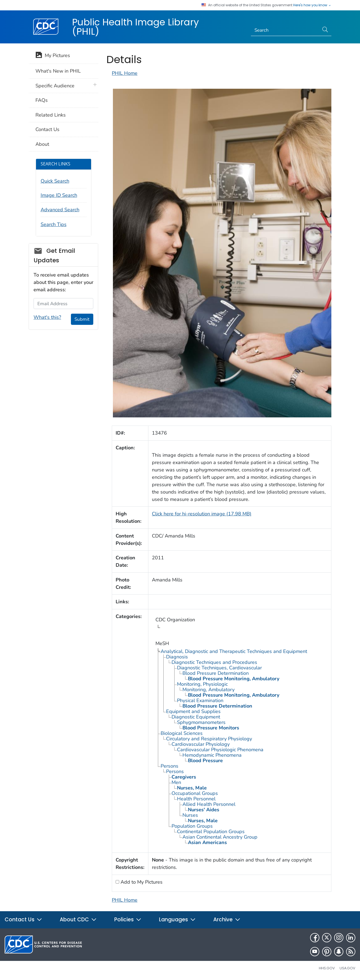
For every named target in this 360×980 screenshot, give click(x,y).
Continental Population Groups (211, 831)
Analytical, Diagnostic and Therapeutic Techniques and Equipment (234, 651)
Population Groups (192, 826)
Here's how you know (312, 5)
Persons (169, 766)
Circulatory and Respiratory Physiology (209, 739)
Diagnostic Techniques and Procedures (214, 662)
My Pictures (53, 56)
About (42, 144)
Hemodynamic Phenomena (212, 755)
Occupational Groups (195, 793)
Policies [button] (128, 920)
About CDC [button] (78, 920)
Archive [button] (227, 920)
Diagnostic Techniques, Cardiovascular (219, 668)
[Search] (285, 30)
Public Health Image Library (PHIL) (135, 27)
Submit (82, 319)
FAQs (42, 100)
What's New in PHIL (58, 71)
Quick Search (55, 181)
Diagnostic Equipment (196, 717)
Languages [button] (177, 920)
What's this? (47, 317)
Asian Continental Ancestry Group (220, 837)
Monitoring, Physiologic (202, 684)
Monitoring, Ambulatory (208, 690)
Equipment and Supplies (193, 711)
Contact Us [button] (23, 920)
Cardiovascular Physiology (201, 744)
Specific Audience (55, 86)
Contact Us (47, 129)
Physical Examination (200, 700)
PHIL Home (125, 73)
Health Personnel (196, 799)
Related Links (51, 115)
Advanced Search (60, 210)
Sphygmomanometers (201, 722)
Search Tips (54, 224)
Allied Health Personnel (209, 804)
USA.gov (347, 968)
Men (176, 782)
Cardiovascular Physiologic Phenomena (220, 750)
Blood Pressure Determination (216, 673)
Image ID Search (59, 195)
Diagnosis (177, 657)
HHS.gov (327, 968)
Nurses (190, 815)
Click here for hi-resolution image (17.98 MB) (202, 514)
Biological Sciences (182, 733)
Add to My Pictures (141, 882)
